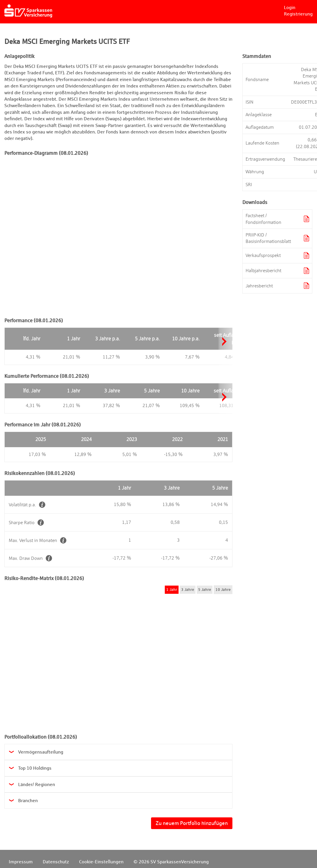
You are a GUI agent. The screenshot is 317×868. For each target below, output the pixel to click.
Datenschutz (56, 862)
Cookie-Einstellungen (101, 862)
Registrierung (298, 14)
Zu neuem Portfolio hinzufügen (192, 823)
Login (290, 7)
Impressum (21, 862)
